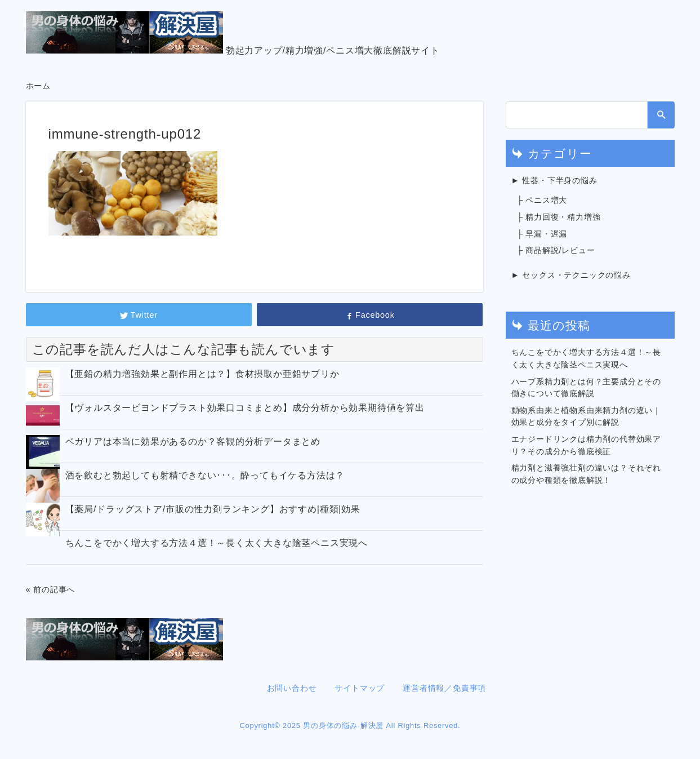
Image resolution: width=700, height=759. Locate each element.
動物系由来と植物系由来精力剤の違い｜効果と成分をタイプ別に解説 (586, 416)
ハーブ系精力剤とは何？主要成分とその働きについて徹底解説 (586, 388)
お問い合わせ (292, 688)
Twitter (139, 315)
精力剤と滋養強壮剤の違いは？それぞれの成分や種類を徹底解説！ (586, 474)
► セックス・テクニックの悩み (571, 275)
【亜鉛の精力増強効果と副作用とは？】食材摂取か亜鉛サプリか (202, 374)
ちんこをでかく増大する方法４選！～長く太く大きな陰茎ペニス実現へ (217, 543)
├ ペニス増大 (542, 200)
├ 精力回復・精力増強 (559, 217)
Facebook (369, 315)
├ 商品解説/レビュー (556, 250)
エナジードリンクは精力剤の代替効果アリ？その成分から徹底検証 (586, 445)
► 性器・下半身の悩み (554, 180)
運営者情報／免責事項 (444, 688)
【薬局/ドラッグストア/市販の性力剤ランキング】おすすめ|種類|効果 (213, 509)
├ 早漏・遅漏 (542, 234)
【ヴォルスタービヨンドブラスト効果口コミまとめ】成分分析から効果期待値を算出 (245, 408)
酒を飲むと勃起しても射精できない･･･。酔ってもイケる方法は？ (205, 475)
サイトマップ (360, 688)
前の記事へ (54, 589)
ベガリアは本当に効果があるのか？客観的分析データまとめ (193, 441)
